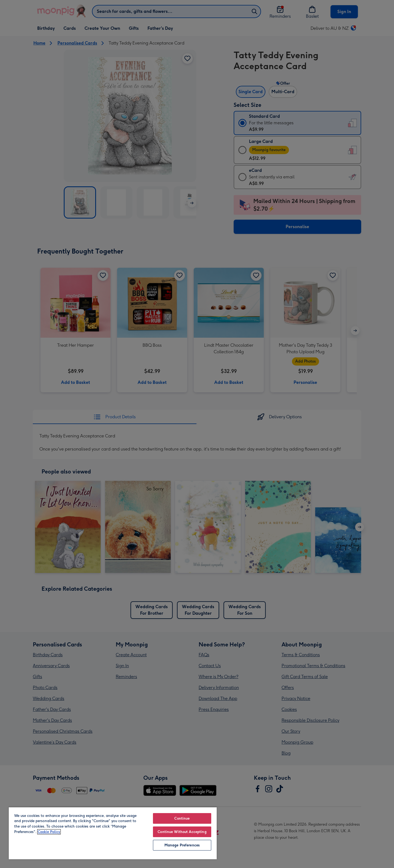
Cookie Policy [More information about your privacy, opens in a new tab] (49, 832)
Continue (182, 818)
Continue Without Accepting (182, 832)
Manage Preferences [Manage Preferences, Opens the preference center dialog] (182, 845)
